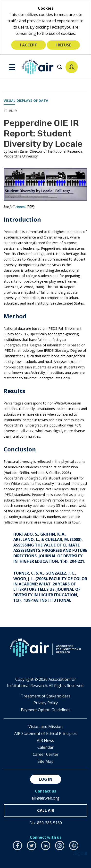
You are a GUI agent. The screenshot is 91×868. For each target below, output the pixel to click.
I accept (29, 45)
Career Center (46, 754)
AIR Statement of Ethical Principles (45, 733)
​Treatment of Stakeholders (46, 696)
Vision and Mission (45, 726)
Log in (46, 779)
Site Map (46, 761)
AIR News (45, 741)
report (21, 206)
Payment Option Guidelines (46, 710)
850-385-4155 (45, 811)
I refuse (63, 45)
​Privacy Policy (46, 703)
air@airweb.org (45, 798)
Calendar (45, 747)
